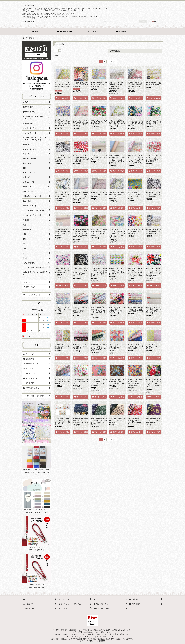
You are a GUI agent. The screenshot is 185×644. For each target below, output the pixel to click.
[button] (149, 32)
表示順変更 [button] (114, 51)
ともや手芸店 (29, 22)
